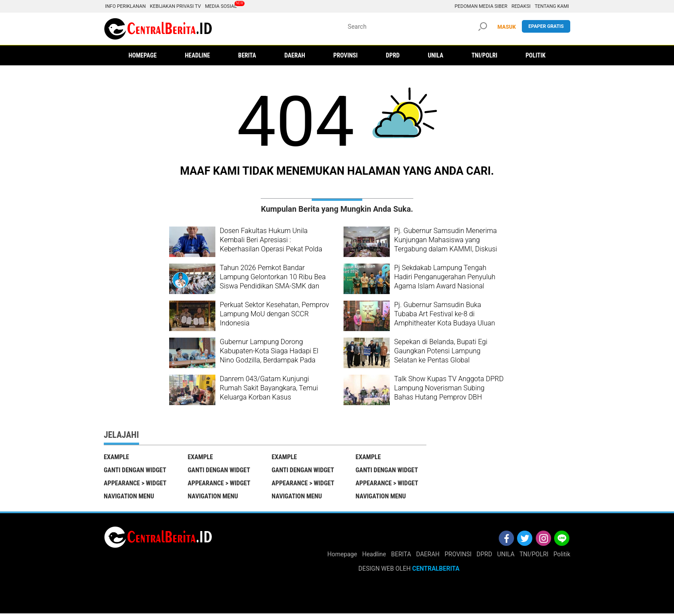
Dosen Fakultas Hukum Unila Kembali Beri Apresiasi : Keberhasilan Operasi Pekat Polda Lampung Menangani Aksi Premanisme (271, 249)
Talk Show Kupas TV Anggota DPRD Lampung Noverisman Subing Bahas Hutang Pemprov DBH (449, 388)
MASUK (507, 27)
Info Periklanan (125, 6)
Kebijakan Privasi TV (175, 6)
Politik (562, 557)
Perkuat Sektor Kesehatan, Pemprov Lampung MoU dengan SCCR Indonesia (274, 314)
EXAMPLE (117, 457)
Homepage (342, 557)
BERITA (401, 557)
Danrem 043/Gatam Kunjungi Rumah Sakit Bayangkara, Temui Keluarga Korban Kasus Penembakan (269, 392)
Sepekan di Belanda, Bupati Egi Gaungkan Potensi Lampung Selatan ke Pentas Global (441, 351)
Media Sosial (221, 6)
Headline (374, 557)
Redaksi (521, 6)
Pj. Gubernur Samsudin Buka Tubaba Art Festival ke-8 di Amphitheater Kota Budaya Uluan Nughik (445, 318)
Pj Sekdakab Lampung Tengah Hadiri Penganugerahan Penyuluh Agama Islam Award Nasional (445, 277)
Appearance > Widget (136, 484)
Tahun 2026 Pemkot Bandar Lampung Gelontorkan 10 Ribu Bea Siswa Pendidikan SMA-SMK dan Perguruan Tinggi (273, 281)
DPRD (484, 557)
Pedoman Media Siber (481, 6)
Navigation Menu (129, 498)
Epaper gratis (546, 26)
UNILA (506, 557)
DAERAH (428, 557)
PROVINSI (458, 557)
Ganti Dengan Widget (136, 471)
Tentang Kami (552, 6)
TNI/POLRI (534, 557)
